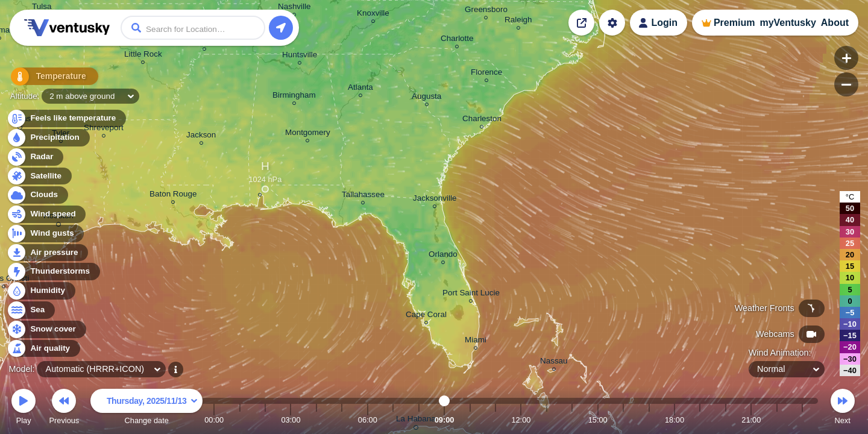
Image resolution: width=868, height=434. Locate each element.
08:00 (419, 420)
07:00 (393, 420)
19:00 (700, 420)
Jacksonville (435, 200)
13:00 (547, 420)
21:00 (751, 420)
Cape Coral (426, 316)
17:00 (649, 420)
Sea (30, 310)
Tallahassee (363, 196)
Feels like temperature (66, 118)
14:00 (572, 420)
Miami (476, 341)
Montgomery (308, 134)
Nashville (294, 8)
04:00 (316, 420)
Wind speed (46, 214)
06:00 (368, 420)
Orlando (443, 256)
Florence (486, 74)
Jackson (201, 137)
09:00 (445, 420)
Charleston (482, 120)
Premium (734, 23)
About (835, 23)
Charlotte (457, 40)
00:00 (214, 420)
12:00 (521, 420)
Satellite (39, 176)
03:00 (291, 420)
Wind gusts (45, 234)
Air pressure (47, 253)
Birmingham (294, 97)
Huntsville (300, 56)
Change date (146, 408)
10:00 (470, 420)
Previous (64, 408)
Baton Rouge (173, 196)
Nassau (554, 363)
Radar (35, 157)
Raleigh (518, 21)
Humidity (41, 291)
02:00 (265, 420)
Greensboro (486, 11)
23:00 (802, 420)
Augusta (426, 98)
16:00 (623, 420)
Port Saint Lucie (471, 294)
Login (664, 23)
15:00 (598, 420)
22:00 (777, 420)
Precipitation (48, 138)
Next (843, 408)
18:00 (675, 420)
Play (24, 408)
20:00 (726, 420)
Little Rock (143, 56)
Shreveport (104, 129)
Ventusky (65, 28)
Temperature (48, 78)
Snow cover (46, 329)
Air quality (43, 349)
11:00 (495, 420)
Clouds (37, 195)
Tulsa (42, 8)
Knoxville (373, 15)
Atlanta (360, 89)
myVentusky (788, 23)
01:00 (240, 420)
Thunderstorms (53, 272)
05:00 (342, 420)
